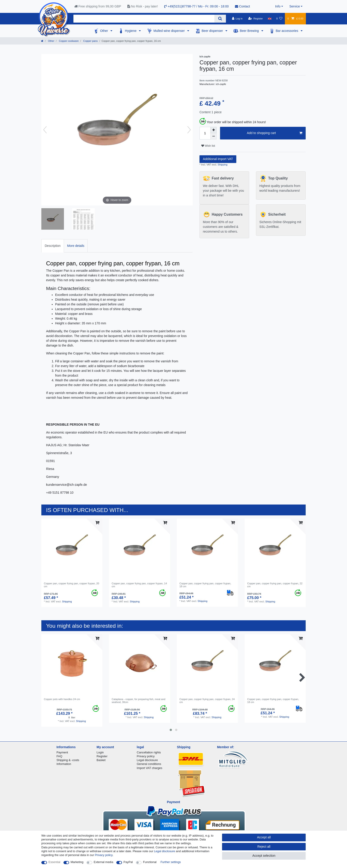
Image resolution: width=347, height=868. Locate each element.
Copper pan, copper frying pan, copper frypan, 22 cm (275, 585)
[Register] (256, 19)
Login (100, 752)
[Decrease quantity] (213, 136)
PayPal (128, 862)
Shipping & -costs (68, 760)
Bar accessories (287, 31)
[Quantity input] (205, 133)
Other (104, 31)
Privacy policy (146, 756)
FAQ (59, 756)
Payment (62, 752)
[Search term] (144, 19)
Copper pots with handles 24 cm (62, 699)
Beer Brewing (250, 31)
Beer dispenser (213, 31)
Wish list (208, 146)
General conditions (149, 764)
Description (53, 246)
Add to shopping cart (275, 133)
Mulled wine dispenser (169, 31)
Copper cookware (68, 41)
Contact (242, 6)
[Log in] (237, 19)
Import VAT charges (149, 768)
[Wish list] (279, 19)
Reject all (264, 847)
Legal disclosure (147, 760)
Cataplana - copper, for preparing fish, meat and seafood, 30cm (138, 701)
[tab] (53, 246)
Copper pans (90, 41)
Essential (55, 862)
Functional (150, 862)
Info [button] (278, 6)
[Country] (270, 19)
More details (76, 246)
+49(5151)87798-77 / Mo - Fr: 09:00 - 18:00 (196, 6)
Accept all (264, 837)
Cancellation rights (149, 752)
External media (103, 862)
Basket (101, 760)
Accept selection (264, 856)
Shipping (222, 165)
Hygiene (131, 31)
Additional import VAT (218, 159)
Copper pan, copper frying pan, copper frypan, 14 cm (139, 585)
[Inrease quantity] (213, 130)
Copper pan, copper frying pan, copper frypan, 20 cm (71, 585)
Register (102, 756)
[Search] (220, 19)
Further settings (171, 862)
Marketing (77, 862)
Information (64, 764)
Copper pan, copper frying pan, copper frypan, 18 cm (205, 585)
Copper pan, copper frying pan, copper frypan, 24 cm (207, 701)
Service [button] (295, 6)
